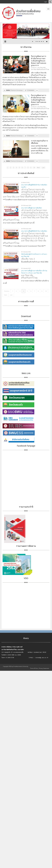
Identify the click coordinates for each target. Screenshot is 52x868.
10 (34, 168)
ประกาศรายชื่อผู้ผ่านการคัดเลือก (32, 208)
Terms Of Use (34, 668)
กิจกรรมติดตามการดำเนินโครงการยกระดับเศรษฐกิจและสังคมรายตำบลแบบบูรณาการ (39, 61)
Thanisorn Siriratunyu (17, 90)
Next (38, 168)
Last (43, 168)
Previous (7, 291)
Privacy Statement (44, 668)
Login (46, 2)
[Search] (50, 2)
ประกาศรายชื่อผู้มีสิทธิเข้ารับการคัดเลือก (34, 231)
